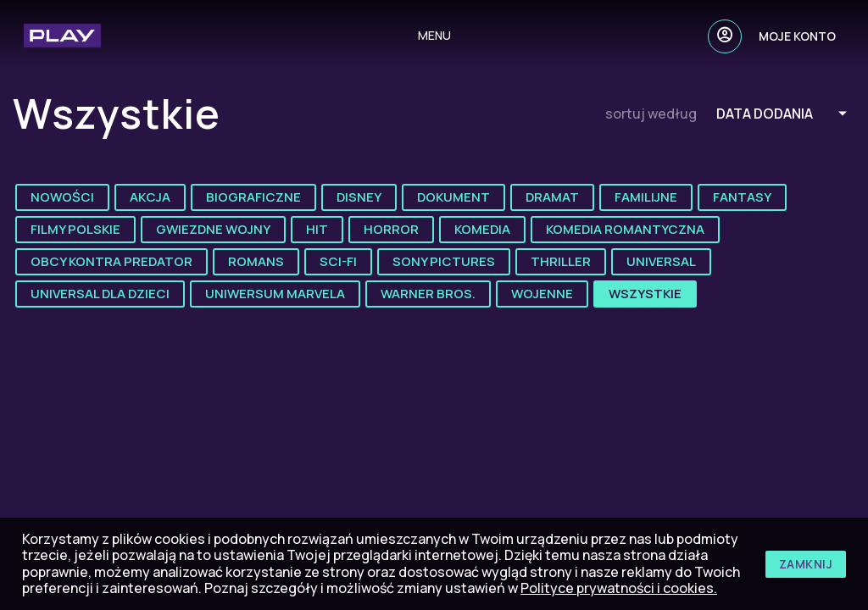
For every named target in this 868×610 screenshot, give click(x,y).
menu (434, 35)
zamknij (806, 564)
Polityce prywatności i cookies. (619, 588)
